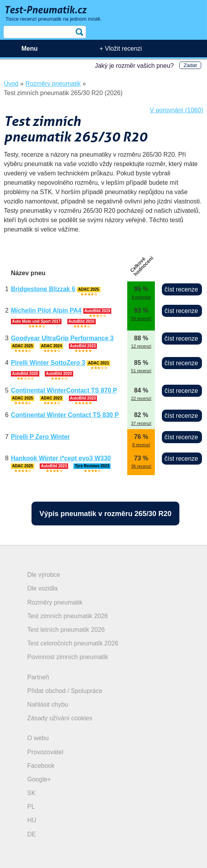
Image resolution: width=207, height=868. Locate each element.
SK (31, 793)
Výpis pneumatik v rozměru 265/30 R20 (105, 514)
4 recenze (141, 297)
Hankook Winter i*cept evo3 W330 (61, 458)
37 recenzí (141, 423)
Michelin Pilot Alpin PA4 (46, 310)
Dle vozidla (42, 588)
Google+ (39, 779)
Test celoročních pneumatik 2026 (73, 643)
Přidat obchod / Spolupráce (65, 691)
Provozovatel (45, 752)
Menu (30, 49)
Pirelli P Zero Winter (40, 437)
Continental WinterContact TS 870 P (64, 390)
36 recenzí (141, 466)
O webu (38, 738)
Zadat (190, 65)
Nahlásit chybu (48, 704)
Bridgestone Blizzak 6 (43, 289)
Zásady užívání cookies (60, 718)
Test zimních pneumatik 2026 (68, 616)
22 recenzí (141, 398)
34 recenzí (141, 318)
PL (31, 807)
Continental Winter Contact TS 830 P (65, 415)
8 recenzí (141, 445)
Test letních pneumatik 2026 (66, 630)
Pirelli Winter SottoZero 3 (48, 363)
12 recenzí (141, 346)
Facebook (41, 766)
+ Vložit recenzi (121, 49)
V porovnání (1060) (176, 110)
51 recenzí (141, 371)
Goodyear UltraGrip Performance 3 (62, 338)
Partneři (38, 677)
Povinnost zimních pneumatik (68, 657)
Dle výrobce (44, 575)
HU (32, 820)
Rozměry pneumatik (55, 602)
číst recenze (181, 289)
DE (32, 834)
